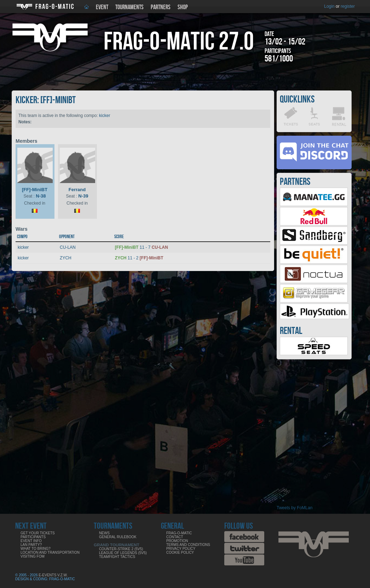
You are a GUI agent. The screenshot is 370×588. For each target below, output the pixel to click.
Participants (33, 537)
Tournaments (129, 7)
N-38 (41, 196)
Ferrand (77, 190)
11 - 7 (141, 247)
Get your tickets (38, 533)
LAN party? (31, 545)
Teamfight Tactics (117, 557)
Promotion (177, 541)
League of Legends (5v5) (123, 553)
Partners (161, 7)
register (348, 6)
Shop (183, 7)
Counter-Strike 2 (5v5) (121, 549)
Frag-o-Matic (179, 533)
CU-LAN (68, 247)
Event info (31, 541)
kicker (105, 116)
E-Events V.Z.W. (53, 575)
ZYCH (66, 258)
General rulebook (118, 537)
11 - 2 (139, 258)
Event (102, 7)
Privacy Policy (181, 549)
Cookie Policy (180, 552)
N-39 (83, 196)
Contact (175, 537)
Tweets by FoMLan (294, 508)
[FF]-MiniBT (35, 190)
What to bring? (36, 549)
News (104, 533)
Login (329, 6)
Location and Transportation (50, 552)
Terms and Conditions (188, 545)
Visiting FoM (33, 556)
